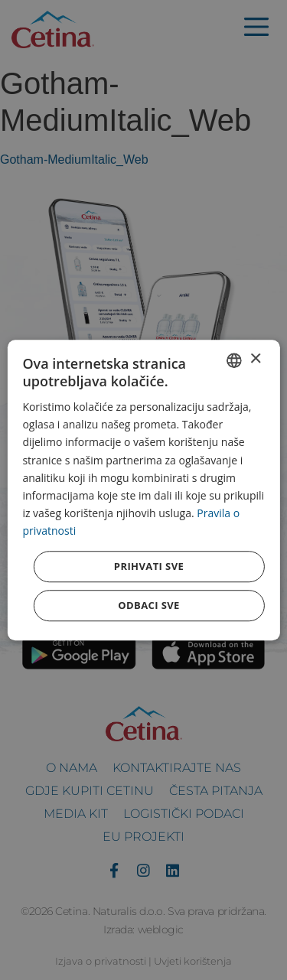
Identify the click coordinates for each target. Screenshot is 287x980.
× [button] (255, 359)
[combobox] (234, 360)
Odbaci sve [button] (149, 605)
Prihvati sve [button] (149, 566)
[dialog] (143, 490)
